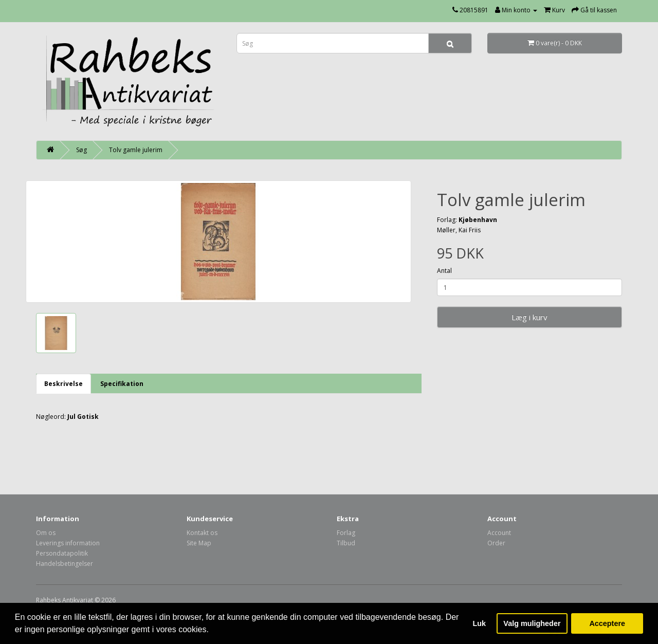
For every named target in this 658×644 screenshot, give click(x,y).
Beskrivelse (63, 384)
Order (496, 543)
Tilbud (346, 543)
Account (499, 533)
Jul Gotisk (83, 417)
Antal (444, 271)
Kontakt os (202, 533)
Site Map (199, 543)
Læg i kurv (529, 317)
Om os (46, 533)
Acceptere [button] (607, 623)
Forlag (346, 533)
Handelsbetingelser (65, 564)
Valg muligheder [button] (532, 623)
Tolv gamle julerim (136, 150)
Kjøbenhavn (478, 220)
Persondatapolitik (62, 553)
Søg (81, 150)
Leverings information (68, 543)
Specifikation (122, 384)
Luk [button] (480, 623)
